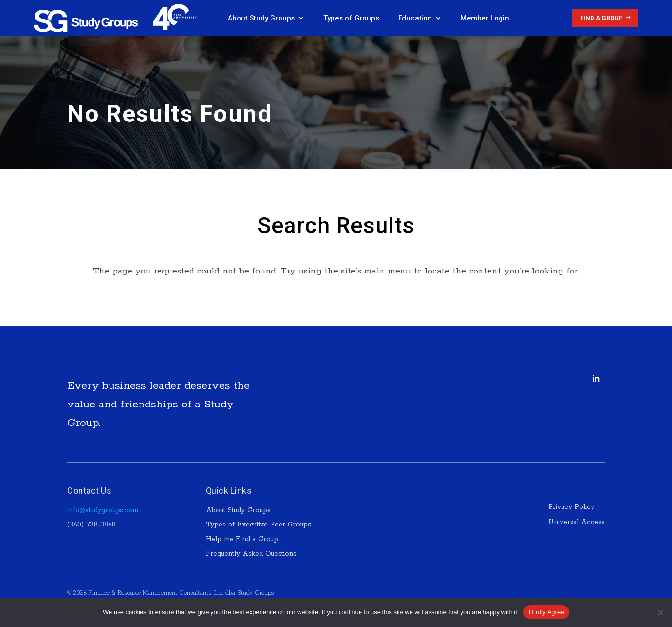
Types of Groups (351, 18)
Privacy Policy (572, 507)
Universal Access (577, 522)
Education (415, 18)
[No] (660, 612)
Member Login (485, 18)
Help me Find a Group (242, 539)
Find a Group (602, 18)
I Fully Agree (546, 612)
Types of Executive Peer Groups (258, 525)
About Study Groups (261, 18)
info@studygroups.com (103, 510)
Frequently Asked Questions (251, 554)
